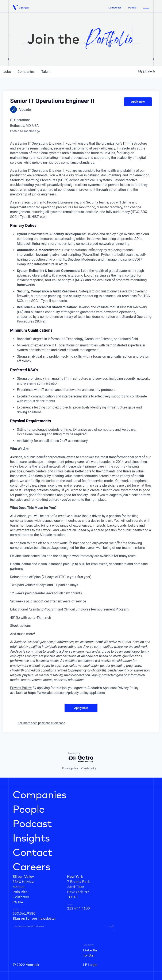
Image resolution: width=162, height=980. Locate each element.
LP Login (90, 965)
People (132, 8)
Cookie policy (89, 768)
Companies (115, 8)
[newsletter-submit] (110, 926)
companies (26, 72)
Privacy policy (70, 768)
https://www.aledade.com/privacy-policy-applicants (67, 693)
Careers (31, 867)
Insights (31, 839)
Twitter (89, 955)
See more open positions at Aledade (41, 723)
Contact (32, 853)
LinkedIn (90, 950)
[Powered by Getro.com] (81, 758)
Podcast (32, 824)
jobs (7, 72)
